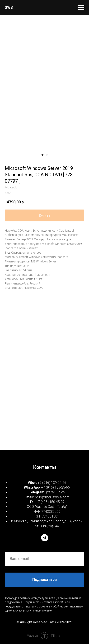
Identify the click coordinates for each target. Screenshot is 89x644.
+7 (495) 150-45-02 (50, 502)
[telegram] (45, 538)
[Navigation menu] (81, 8)
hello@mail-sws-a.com (52, 497)
